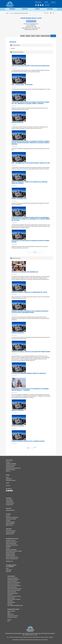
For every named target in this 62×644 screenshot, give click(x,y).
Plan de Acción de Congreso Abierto (10, 596)
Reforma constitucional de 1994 (8, 559)
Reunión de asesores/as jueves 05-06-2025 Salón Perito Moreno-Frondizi (31, 352)
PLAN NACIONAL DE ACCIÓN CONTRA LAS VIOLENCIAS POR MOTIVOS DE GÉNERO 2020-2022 (30, 241)
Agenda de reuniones (8, 534)
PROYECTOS (25, 9)
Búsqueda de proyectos (8, 510)
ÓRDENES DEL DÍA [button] (8, 561)
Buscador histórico (8, 505)
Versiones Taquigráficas (8, 522)
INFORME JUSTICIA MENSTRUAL (19, 199)
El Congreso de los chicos (10, 617)
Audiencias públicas (10, 602)
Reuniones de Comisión (45, 36)
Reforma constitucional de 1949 (8, 557)
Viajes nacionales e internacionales (10, 586)
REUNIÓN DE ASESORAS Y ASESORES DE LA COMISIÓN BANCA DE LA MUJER (29, 292)
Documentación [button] (16, 45)
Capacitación (8, 571)
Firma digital (10, 604)
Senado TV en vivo (8, 525)
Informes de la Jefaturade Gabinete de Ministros (8, 555)
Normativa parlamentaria (10, 581)
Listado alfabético (8, 500)
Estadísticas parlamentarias (8, 550)
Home (7, 13)
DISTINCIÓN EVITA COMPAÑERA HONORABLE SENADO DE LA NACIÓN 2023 (29, 373)
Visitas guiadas (8, 570)
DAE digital (8, 520)
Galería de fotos (8, 479)
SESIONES (37, 9)
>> (42, 252)
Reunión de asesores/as (18, 410)
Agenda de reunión (31, 21)
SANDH (9, 613)
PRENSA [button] (46, 2)
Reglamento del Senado (8, 470)
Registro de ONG (10, 614)
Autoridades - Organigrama (8, 463)
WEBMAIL (9, 620)
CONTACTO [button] (53, 2)
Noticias (7, 477)
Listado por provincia (8, 503)
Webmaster (51, 637)
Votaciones (8, 516)
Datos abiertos (10, 601)
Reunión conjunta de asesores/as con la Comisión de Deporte (28, 441)
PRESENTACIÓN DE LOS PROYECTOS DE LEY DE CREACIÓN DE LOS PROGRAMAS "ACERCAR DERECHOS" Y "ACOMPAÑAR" (30, 389)
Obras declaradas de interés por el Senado (8, 551)
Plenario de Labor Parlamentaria (8, 517)
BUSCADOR (47, 5)
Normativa (23, 36)
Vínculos (33, 36)
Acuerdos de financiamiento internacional (10, 594)
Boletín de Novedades (8, 524)
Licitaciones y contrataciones (10, 584)
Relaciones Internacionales (8, 544)
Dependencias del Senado (8, 465)
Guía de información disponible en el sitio (10, 605)
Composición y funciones (8, 540)
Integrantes (28, 36)
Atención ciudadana (10, 611)
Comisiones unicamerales (8, 531)
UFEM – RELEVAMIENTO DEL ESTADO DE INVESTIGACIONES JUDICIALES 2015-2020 (31, 163)
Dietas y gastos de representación (10, 590)
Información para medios (8, 480)
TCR (8, 621)
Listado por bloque (8, 501)
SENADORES (12, 9)
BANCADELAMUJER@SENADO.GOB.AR (31, 24)
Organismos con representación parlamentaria (8, 546)
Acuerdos (8, 548)
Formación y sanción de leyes (8, 542)
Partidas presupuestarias (10, 587)
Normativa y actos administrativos (10, 582)
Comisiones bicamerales (8, 532)
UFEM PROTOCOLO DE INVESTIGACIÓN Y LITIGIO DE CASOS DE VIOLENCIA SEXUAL (31, 66)
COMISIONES (50, 9)
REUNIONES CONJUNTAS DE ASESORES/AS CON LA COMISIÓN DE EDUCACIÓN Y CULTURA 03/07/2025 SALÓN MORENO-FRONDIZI (30, 312)
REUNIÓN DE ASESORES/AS (18, 333)
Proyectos (38, 36)
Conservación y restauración (10, 616)
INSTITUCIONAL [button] (38, 2)
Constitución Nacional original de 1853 (8, 468)
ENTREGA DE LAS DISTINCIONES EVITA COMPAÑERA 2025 (25, 272)
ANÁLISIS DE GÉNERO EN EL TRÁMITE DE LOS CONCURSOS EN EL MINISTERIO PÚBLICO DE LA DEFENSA (29, 183)
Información (53, 36)
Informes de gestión (10, 598)
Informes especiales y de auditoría (10, 599)
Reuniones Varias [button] (16, 258)
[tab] (31, 45)
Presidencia (8, 462)
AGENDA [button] (8, 483)
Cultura (7, 568)
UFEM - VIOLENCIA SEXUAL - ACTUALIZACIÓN (22, 85)
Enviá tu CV (8, 471)
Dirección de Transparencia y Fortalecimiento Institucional (10, 579)
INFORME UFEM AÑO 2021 (18, 122)
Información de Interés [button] (18, 52)
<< (28, 252)
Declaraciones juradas (10, 592)
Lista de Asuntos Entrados (8, 519)
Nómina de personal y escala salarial (10, 589)
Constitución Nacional (8, 467)
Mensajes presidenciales (8, 553)
